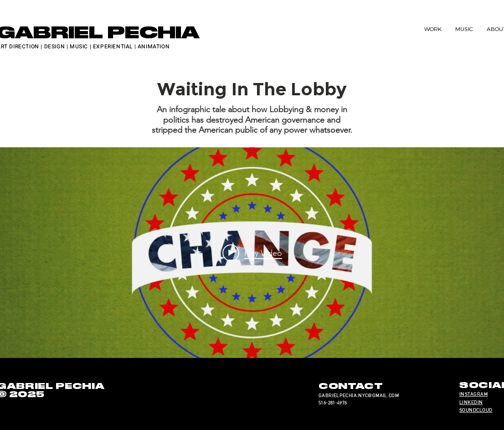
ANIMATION (154, 47)
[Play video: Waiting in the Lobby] (252, 253)
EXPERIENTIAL (113, 47)
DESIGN (55, 47)
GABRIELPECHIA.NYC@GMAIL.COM (359, 395)
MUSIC (79, 47)
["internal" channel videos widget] (252, 253)
